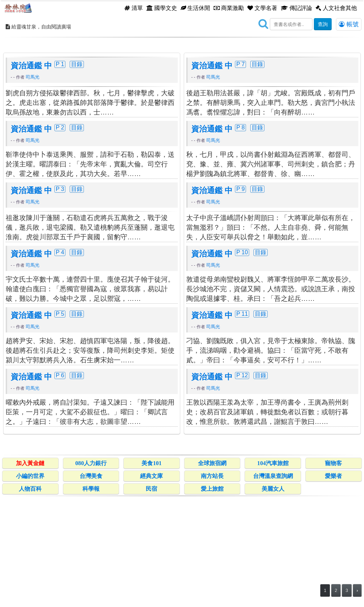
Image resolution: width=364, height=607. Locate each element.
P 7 (241, 167)
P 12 (242, 478)
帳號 (349, 24)
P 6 (60, 478)
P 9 (241, 292)
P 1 (60, 167)
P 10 (242, 355)
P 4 (60, 355)
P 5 (60, 417)
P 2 (60, 230)
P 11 (242, 417)
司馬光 (33, 180)
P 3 (60, 292)
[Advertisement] (182, 91)
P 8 (241, 230)
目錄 (77, 167)
